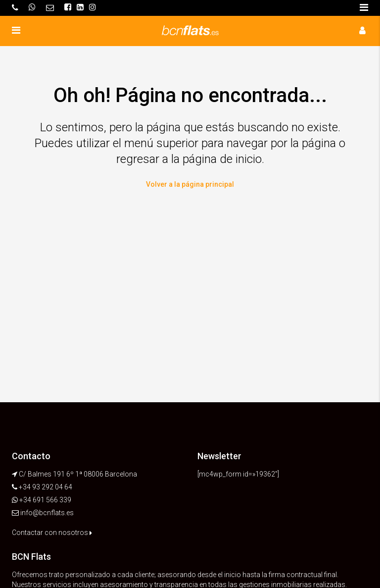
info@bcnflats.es (47, 513)
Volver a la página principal (190, 184)
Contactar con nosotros (52, 533)
